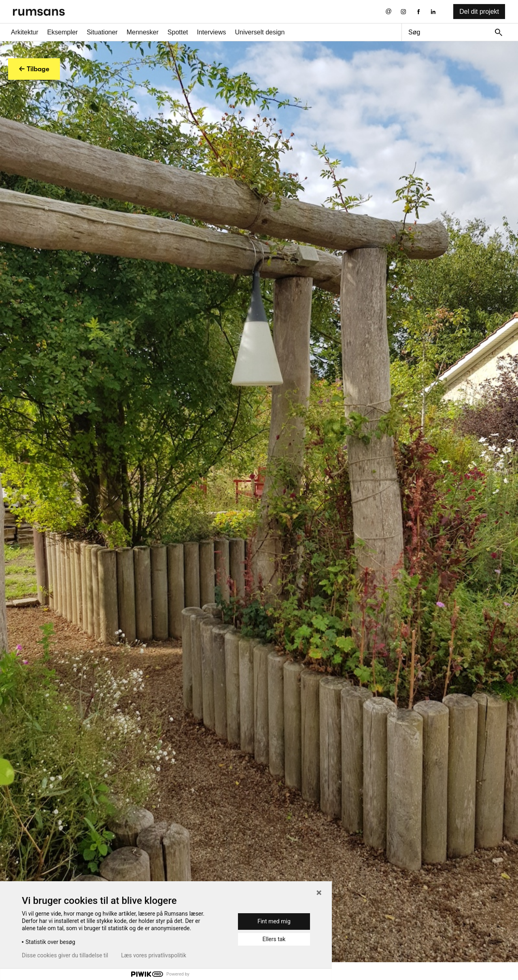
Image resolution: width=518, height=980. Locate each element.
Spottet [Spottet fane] (178, 32)
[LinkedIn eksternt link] (433, 12)
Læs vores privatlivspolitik (154, 955)
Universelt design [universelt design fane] (260, 32)
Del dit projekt (479, 12)
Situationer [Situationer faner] (102, 32)
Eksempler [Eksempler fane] (63, 32)
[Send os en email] (389, 12)
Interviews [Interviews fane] (212, 32)
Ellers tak (274, 939)
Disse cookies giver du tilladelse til (65, 955)
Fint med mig (274, 921)
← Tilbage (34, 69)
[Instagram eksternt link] (403, 12)
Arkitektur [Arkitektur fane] (25, 32)
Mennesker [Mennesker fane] (143, 32)
